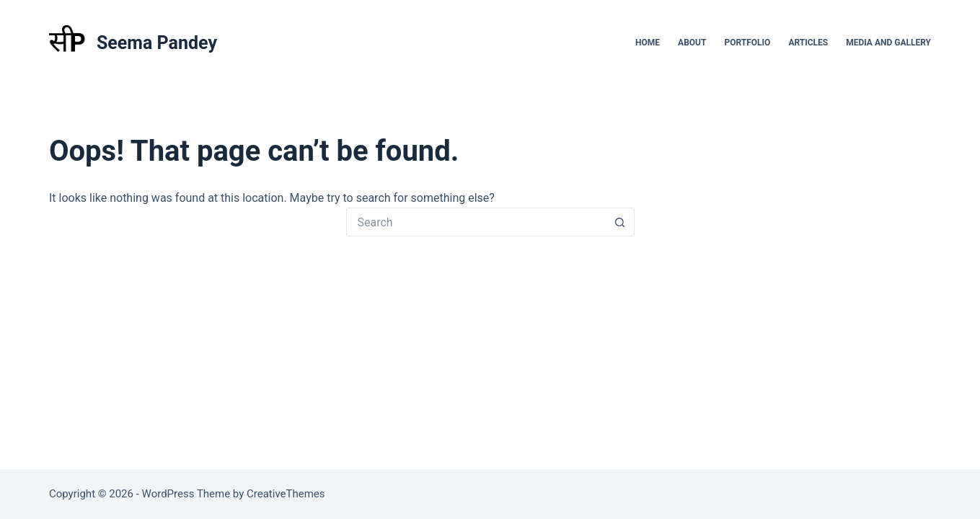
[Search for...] (476, 222)
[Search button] (620, 222)
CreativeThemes (286, 494)
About (692, 43)
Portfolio (747, 43)
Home (648, 43)
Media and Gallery (888, 43)
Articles (808, 43)
